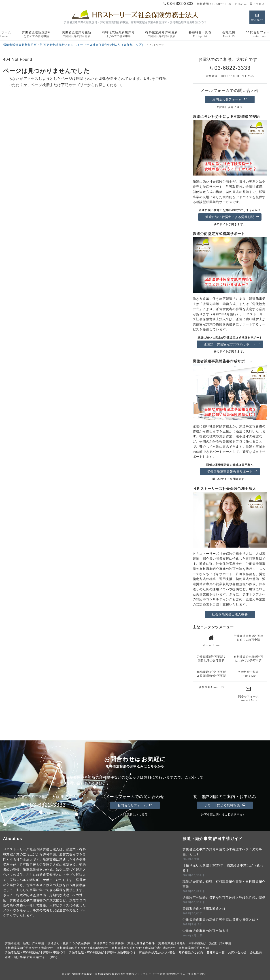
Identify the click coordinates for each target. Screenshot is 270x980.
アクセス (257, 4)
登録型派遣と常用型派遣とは (204, 909)
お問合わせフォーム (230, 99)
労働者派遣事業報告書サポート (232, 472)
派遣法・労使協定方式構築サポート (232, 344)
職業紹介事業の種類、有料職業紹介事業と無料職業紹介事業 (224, 884)
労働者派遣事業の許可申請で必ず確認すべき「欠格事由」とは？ (222, 852)
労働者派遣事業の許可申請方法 (206, 931)
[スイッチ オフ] (257, 17)
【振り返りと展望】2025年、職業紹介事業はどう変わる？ (223, 868)
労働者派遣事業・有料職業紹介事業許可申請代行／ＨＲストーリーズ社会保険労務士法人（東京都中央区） (140, 974)
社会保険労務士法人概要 (232, 614)
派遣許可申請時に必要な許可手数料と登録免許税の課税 (224, 898)
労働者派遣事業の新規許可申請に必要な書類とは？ (221, 920)
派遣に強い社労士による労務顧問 (232, 217)
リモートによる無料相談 (225, 805)
